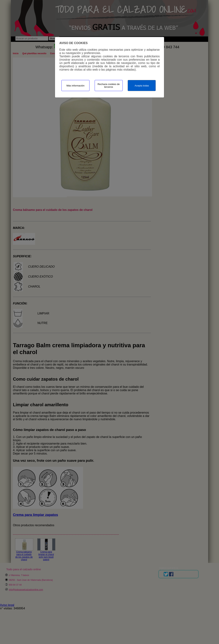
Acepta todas (142, 86)
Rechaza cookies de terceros (109, 86)
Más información (75, 86)
